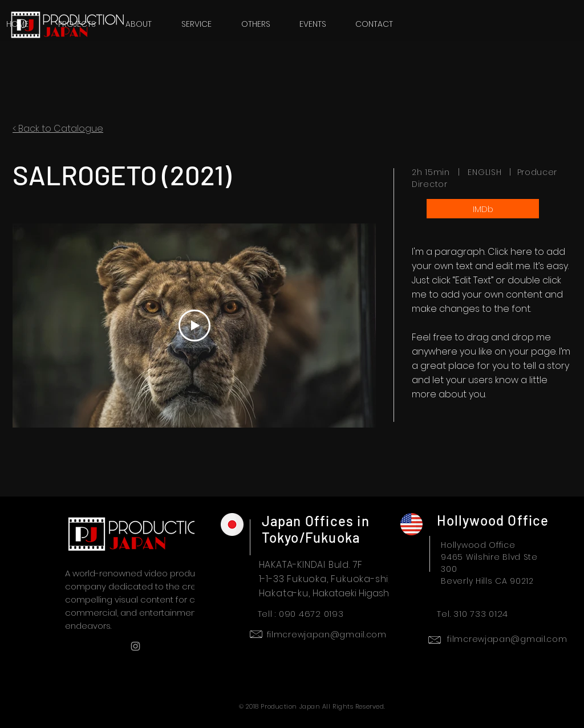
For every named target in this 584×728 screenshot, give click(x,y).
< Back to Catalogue (58, 129)
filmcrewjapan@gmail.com (327, 635)
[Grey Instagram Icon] (135, 646)
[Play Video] (194, 326)
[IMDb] (483, 209)
